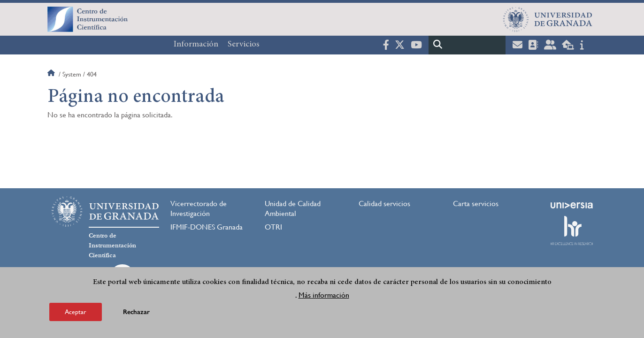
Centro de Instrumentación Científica (112, 246)
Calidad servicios (384, 204)
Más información (324, 297)
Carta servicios (476, 204)
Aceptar (76, 314)
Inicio (52, 74)
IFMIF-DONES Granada (207, 227)
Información (196, 45)
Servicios (244, 45)
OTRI (273, 227)
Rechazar (136, 314)
